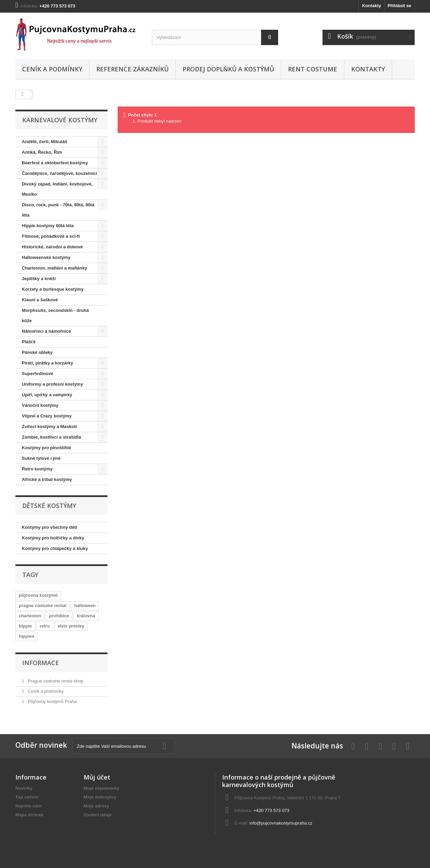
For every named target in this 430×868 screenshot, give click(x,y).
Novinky (24, 788)
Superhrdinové (38, 374)
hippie (25, 626)
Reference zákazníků (132, 69)
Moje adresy (96, 806)
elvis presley (71, 626)
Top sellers (27, 797)
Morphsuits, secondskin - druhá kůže (55, 315)
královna (86, 616)
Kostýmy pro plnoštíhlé (46, 448)
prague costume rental (42, 605)
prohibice (59, 616)
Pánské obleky (37, 352)
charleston (30, 616)
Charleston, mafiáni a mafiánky (54, 268)
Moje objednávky (102, 788)
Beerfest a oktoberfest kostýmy (55, 163)
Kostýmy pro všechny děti (49, 527)
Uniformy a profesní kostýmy (52, 384)
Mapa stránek (30, 815)
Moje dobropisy (100, 797)
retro (45, 626)
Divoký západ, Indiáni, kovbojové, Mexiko (57, 189)
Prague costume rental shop (55, 681)
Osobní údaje (98, 815)
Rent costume (313, 69)
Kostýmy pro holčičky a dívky (53, 538)
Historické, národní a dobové (52, 247)
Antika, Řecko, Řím (42, 152)
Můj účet (97, 777)
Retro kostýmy (37, 469)
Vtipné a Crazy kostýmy (47, 416)
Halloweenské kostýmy (46, 257)
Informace (41, 663)
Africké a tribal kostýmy (47, 479)
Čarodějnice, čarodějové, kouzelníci (59, 173)
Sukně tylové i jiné (41, 458)
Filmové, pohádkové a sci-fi (51, 236)
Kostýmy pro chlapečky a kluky (55, 548)
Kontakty (372, 6)
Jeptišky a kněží (39, 279)
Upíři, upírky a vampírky (47, 395)
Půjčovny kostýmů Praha (52, 701)
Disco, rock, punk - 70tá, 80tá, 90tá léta (58, 210)
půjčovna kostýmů (38, 595)
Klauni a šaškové (40, 300)
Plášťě (29, 342)
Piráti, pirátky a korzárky (47, 363)
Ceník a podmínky (52, 69)
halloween (85, 605)
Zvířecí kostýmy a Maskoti (49, 426)
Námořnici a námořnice (46, 331)
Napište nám (28, 806)
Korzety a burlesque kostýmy (53, 289)
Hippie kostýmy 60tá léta (48, 226)
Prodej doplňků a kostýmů (228, 69)
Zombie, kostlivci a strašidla (51, 437)
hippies (27, 636)
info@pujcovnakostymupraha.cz (281, 823)
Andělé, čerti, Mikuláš (45, 142)
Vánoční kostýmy (40, 405)
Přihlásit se (399, 6)
